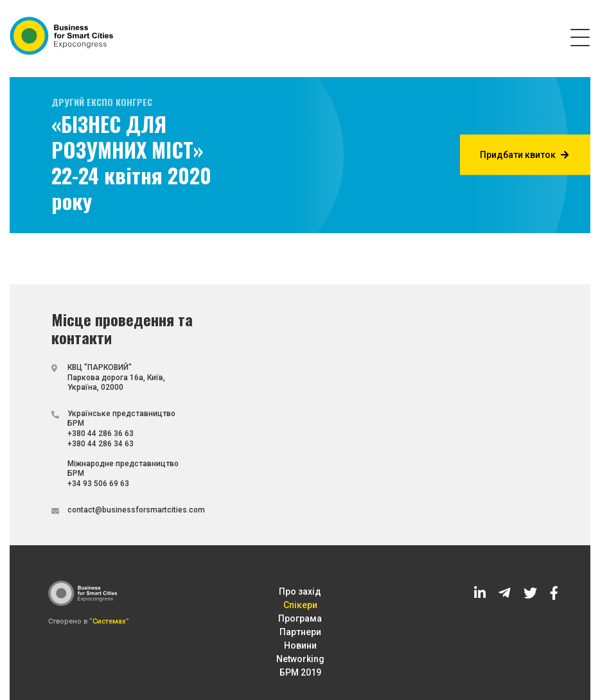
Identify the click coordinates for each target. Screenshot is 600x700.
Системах (109, 621)
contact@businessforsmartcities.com (136, 510)
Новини (300, 645)
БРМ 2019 (300, 672)
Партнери (300, 632)
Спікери (300, 605)
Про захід (300, 591)
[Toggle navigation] (580, 37)
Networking (300, 659)
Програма (300, 618)
